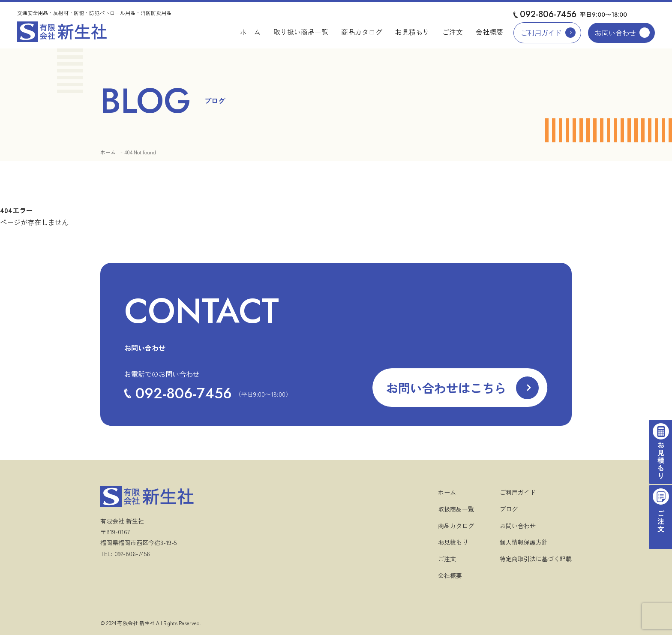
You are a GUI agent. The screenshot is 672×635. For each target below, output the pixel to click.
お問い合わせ (615, 33)
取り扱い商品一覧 (301, 32)
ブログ (509, 509)
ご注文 (453, 32)
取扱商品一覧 (456, 509)
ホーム (250, 32)
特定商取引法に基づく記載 (536, 559)
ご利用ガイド (541, 33)
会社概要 (489, 32)
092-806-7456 (548, 14)
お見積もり (412, 32)
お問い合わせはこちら (446, 388)
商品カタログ (362, 32)
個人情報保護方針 (524, 542)
